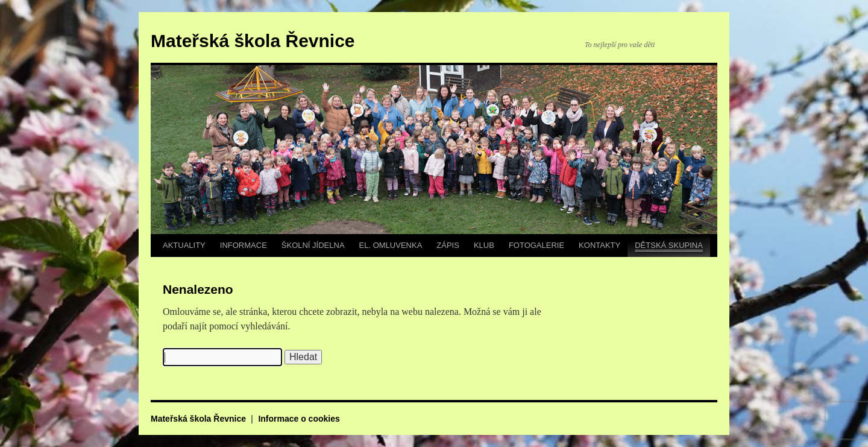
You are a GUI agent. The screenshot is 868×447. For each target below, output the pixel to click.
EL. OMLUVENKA (391, 245)
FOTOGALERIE (536, 245)
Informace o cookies (299, 419)
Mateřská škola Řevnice (253, 41)
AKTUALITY (184, 245)
